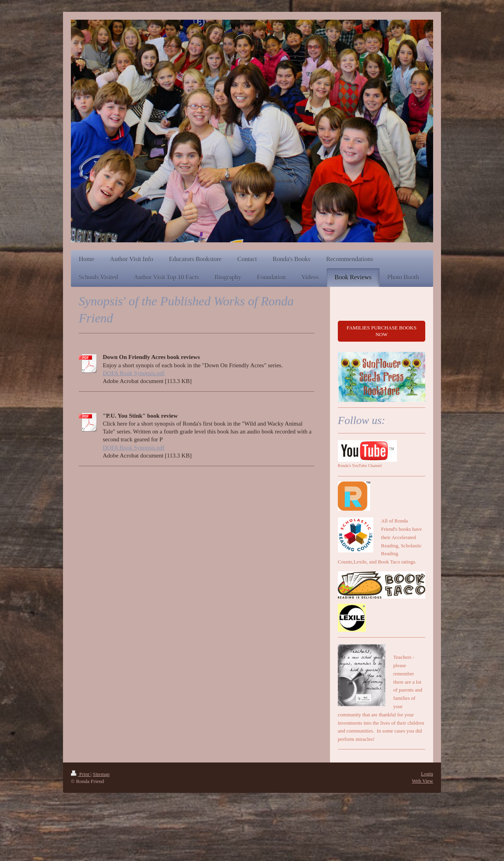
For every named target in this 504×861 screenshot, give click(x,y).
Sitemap (101, 774)
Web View (422, 781)
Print (81, 774)
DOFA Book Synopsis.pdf (134, 373)
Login (427, 774)
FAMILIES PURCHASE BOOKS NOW (381, 331)
